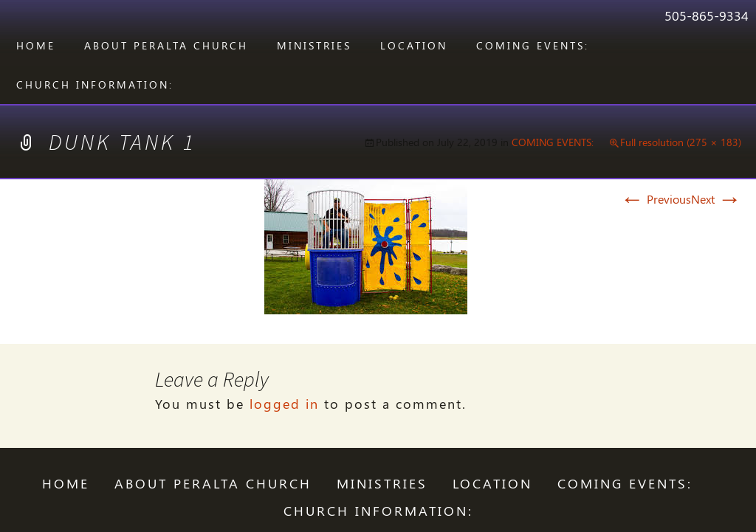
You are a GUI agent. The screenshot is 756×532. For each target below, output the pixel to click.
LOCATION (414, 45)
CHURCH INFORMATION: (95, 84)
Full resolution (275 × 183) (681, 142)
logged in (284, 404)
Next (716, 199)
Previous (656, 199)
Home (36, 45)
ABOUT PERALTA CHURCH (166, 45)
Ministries (314, 45)
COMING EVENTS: (533, 45)
